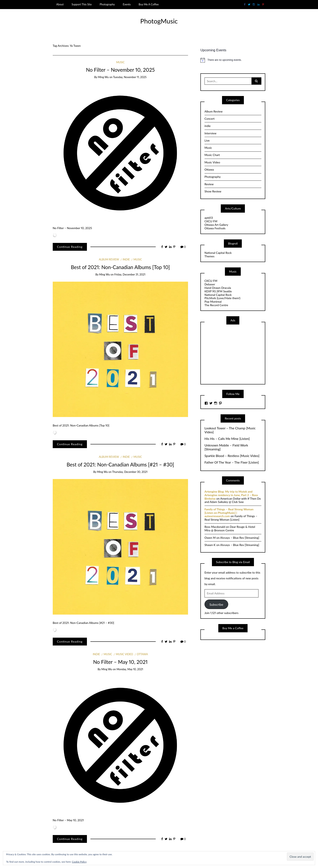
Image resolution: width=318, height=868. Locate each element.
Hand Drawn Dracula (218, 288)
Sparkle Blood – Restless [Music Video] (232, 456)
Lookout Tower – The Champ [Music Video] (230, 430)
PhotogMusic (159, 21)
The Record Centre (216, 305)
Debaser (210, 284)
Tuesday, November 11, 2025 (130, 77)
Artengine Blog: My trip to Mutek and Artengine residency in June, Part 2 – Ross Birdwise (231, 495)
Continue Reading (70, 247)
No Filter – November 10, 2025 (120, 70)
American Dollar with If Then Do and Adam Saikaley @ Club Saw (233, 500)
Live (207, 140)
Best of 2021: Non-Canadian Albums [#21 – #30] (120, 464)
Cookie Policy (79, 862)
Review (209, 184)
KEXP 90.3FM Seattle (218, 291)
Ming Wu (103, 77)
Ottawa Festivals (215, 228)
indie (126, 259)
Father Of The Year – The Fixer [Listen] (232, 462)
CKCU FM (211, 221)
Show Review (213, 191)
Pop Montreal (213, 302)
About (60, 4)
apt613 (209, 218)
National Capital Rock (218, 253)
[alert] (233, 60)
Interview (210, 133)
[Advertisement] (235, 354)
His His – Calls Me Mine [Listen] (227, 439)
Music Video (124, 654)
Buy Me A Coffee (149, 4)
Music (120, 62)
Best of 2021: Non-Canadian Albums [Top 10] (120, 267)
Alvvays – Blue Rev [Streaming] (240, 538)
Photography (107, 4)
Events (127, 4)
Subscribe (216, 604)
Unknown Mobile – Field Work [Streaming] (226, 447)
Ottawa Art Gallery (216, 225)
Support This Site (82, 4)
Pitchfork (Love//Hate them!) (222, 298)
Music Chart (212, 155)
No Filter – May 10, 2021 (120, 662)
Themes (209, 256)
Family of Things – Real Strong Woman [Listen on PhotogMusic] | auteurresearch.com (229, 513)
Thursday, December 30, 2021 (130, 472)
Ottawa (142, 654)
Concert (210, 119)
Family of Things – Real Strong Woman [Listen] (231, 518)
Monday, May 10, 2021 (130, 669)
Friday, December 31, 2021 (130, 274)
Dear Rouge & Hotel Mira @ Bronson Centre (230, 528)
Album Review (109, 259)
